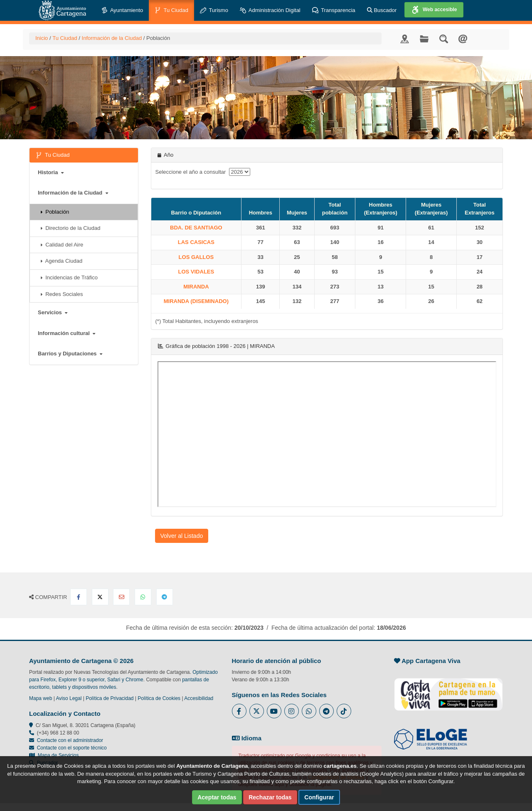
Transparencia (334, 11)
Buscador (382, 10)
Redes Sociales (62, 294)
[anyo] (240, 172)
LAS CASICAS (196, 242)
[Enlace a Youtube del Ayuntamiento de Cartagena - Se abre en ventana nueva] (274, 711)
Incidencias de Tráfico (69, 277)
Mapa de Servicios (54, 755)
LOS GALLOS (196, 257)
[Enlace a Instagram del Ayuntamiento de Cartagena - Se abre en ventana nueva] (292, 711)
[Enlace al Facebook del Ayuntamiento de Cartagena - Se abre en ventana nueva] (239, 711)
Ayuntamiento (122, 11)
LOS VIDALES (196, 272)
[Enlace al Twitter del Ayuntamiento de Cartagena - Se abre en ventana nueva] (257, 711)
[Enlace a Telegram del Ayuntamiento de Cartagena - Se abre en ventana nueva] (326, 711)
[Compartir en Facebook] (79, 597)
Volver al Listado (182, 536)
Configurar (319, 797)
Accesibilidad (199, 698)
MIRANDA (196, 287)
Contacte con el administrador (70, 740)
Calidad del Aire (62, 245)
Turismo (214, 11)
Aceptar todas (217, 797)
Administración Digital (270, 11)
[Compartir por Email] (121, 597)
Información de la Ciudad (112, 38)
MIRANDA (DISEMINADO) (196, 301)
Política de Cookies (159, 698)
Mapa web (41, 698)
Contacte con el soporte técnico (72, 748)
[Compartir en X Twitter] (100, 597)
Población (55, 212)
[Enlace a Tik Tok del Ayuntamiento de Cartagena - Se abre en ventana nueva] (344, 711)
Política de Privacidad (110, 698)
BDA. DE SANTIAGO (196, 228)
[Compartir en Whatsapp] (143, 597)
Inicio (42, 38)
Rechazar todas (270, 797)
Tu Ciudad (171, 11)
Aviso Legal (69, 698)
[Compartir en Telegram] (165, 597)
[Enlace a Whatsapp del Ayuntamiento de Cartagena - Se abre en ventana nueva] (309, 711)
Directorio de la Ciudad (70, 228)
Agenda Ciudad (61, 261)
